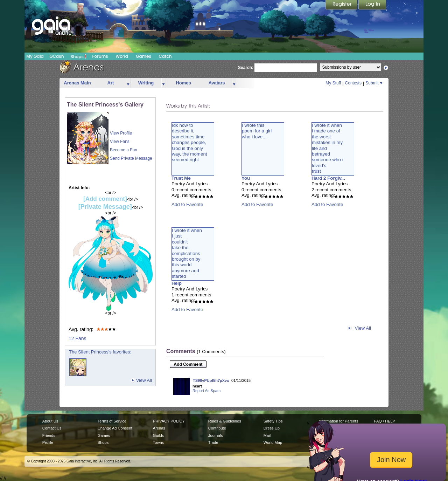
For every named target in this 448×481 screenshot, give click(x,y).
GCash (57, 56)
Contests (353, 83)
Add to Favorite (187, 204)
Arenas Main (77, 83)
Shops (79, 56)
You (246, 178)
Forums (100, 56)
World (122, 56)
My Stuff (333, 83)
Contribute (217, 428)
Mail (267, 435)
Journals (216, 435)
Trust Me (181, 178)
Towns (158, 442)
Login (372, 5)
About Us (50, 421)
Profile (48, 442)
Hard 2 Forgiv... (328, 178)
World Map (273, 442)
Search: (246, 68)
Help (177, 283)
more (128, 83)
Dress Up (272, 428)
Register (342, 5)
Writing (146, 83)
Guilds (158, 435)
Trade (213, 442)
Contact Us (52, 428)
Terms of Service (112, 421)
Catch (165, 56)
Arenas (159, 428)
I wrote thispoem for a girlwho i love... (257, 131)
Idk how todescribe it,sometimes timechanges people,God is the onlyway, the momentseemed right (190, 142)
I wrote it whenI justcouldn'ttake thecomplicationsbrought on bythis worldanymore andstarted (187, 253)
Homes (183, 83)
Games (143, 56)
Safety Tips (273, 421)
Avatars (216, 83)
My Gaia (35, 56)
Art (111, 83)
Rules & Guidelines (225, 421)
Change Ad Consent (115, 428)
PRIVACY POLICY (169, 421)
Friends (49, 435)
